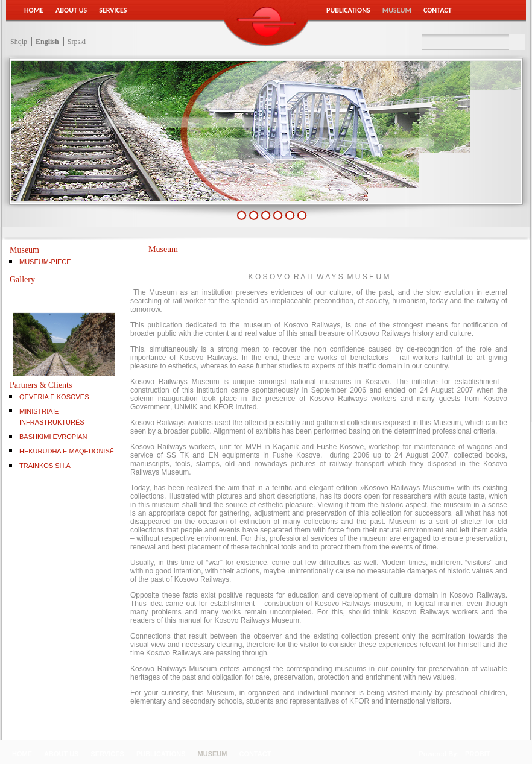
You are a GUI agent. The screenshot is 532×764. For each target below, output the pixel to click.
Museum (397, 10)
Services (113, 10)
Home (34, 10)
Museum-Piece (45, 262)
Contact (438, 10)
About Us (71, 10)
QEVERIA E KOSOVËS (54, 397)
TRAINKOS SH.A (45, 466)
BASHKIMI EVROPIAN (53, 437)
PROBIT (478, 754)
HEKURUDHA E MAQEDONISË (67, 451)
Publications (348, 10)
